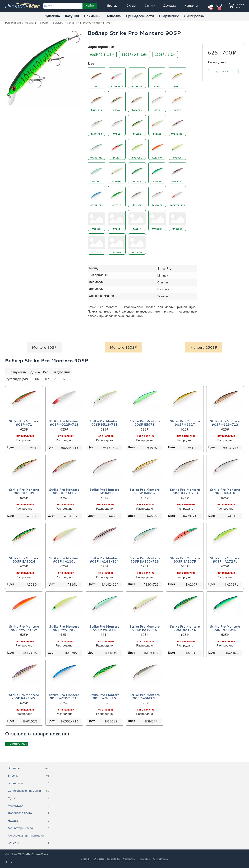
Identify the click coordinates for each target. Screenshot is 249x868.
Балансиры (29, 783)
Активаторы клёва (29, 828)
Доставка (170, 5)
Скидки (131, 5)
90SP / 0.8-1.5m (102, 54)
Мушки (29, 798)
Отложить (225, 72)
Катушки (72, 16)
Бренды (113, 5)
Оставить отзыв (18, 744)
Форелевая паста (29, 813)
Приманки (92, 16)
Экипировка (194, 16)
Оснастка (113, 16)
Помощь (144, 859)
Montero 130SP (204, 347)
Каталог (29, 23)
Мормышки (29, 806)
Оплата (150, 5)
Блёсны (29, 776)
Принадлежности (140, 16)
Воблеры (58, 23)
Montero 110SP (123, 347)
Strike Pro (73, 23)
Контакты (191, 5)
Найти (90, 5)
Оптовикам (161, 859)
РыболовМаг (13, 23)
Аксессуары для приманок (29, 836)
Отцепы (29, 843)
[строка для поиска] (63, 6)
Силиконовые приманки (29, 791)
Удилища (52, 16)
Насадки (29, 821)
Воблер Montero (92, 23)
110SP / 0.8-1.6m (135, 54)
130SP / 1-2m (165, 54)
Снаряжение (169, 16)
